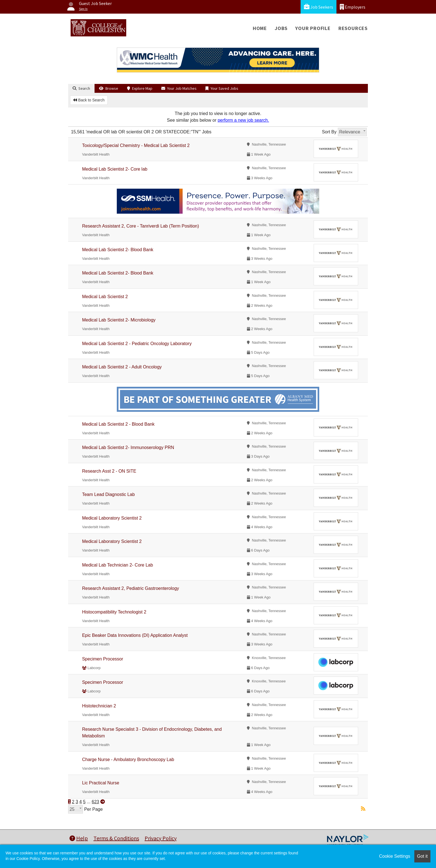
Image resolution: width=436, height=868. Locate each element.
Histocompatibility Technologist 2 (114, 612)
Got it (422, 856)
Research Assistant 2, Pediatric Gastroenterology (131, 588)
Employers (353, 7)
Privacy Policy (161, 838)
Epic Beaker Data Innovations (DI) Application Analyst (135, 635)
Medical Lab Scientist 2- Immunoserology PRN (128, 447)
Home (260, 28)
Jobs (281, 28)
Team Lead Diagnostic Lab (108, 494)
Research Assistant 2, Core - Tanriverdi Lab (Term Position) (140, 226)
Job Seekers (319, 7)
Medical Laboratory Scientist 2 (112, 518)
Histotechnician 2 (99, 706)
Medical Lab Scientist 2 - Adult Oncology (122, 367)
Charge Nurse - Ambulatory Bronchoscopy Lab (128, 759)
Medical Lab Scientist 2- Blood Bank (118, 250)
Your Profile (313, 28)
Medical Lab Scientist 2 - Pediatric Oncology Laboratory (137, 344)
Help (79, 838)
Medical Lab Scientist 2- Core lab (115, 169)
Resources (353, 28)
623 (96, 802)
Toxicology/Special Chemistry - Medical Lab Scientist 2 (136, 145)
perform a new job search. (243, 120)
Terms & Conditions (116, 838)
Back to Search (89, 100)
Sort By (329, 132)
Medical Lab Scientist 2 (105, 297)
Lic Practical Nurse (101, 783)
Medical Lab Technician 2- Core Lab (117, 565)
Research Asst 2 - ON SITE (109, 471)
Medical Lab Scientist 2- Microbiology (119, 320)
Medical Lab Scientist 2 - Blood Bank (118, 424)
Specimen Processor (103, 659)
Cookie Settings (395, 856)
